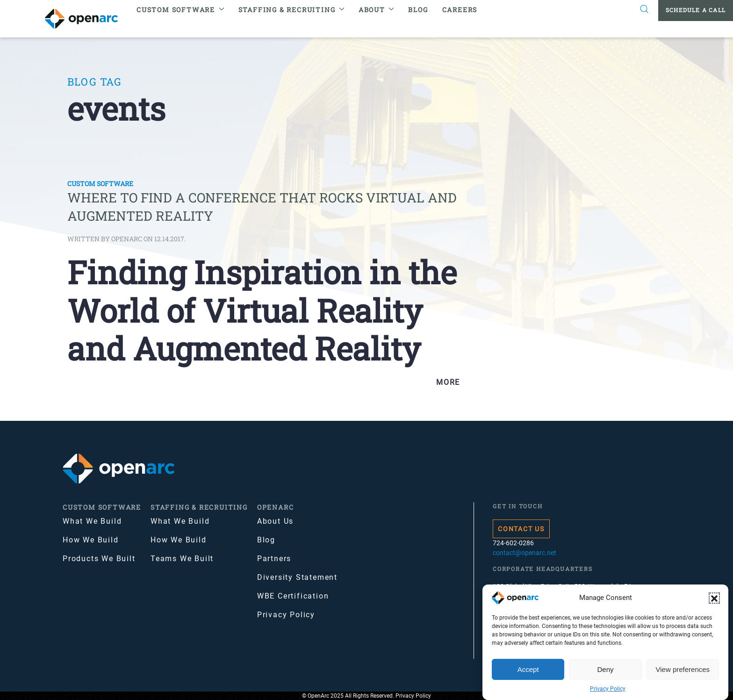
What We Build (92, 521)
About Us (275, 521)
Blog (418, 10)
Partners (274, 559)
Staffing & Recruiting (199, 507)
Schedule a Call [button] (696, 10)
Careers (460, 10)
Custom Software (100, 184)
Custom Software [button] (180, 10)
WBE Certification (293, 596)
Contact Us (521, 529)
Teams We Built (182, 559)
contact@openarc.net (525, 553)
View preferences (683, 669)
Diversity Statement (297, 577)
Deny (605, 669)
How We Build (91, 540)
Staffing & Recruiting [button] (291, 10)
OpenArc (276, 507)
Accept (528, 669)
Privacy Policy (608, 689)
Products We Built (99, 559)
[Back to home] (87, 19)
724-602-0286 (513, 543)
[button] (714, 598)
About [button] (377, 10)
